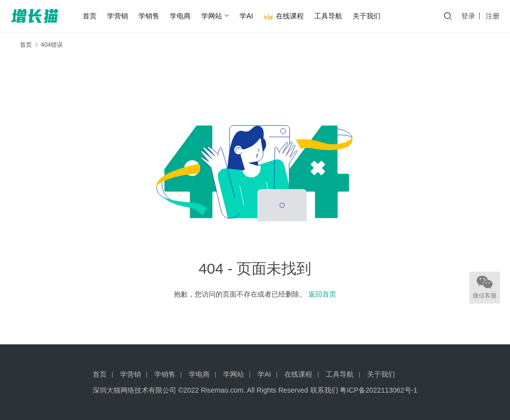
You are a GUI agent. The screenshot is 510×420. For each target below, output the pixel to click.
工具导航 (328, 16)
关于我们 (367, 16)
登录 (468, 16)
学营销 (118, 16)
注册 (493, 16)
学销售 (149, 16)
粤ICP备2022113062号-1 (379, 390)
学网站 (212, 16)
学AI (246, 16)
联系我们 (324, 390)
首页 (90, 16)
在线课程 (284, 16)
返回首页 (322, 294)
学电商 (180, 16)
